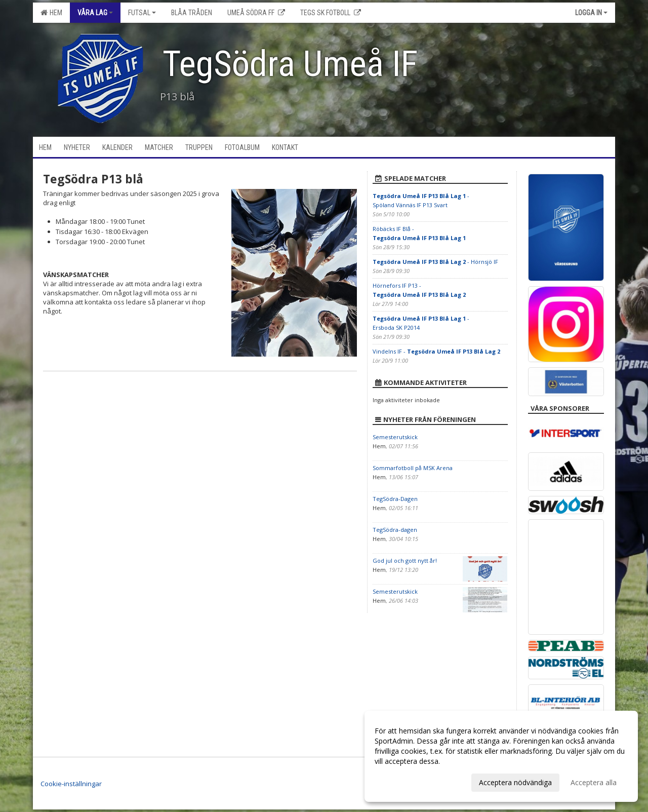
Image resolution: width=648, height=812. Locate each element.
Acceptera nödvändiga (515, 782)
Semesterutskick (395, 437)
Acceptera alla (594, 782)
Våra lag (95, 13)
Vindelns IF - (436, 351)
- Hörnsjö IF (435, 262)
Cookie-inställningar (71, 784)
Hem (51, 13)
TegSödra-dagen (395, 530)
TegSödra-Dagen (395, 499)
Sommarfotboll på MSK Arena (413, 468)
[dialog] (501, 756)
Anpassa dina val (402, 781)
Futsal (142, 13)
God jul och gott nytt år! (405, 560)
